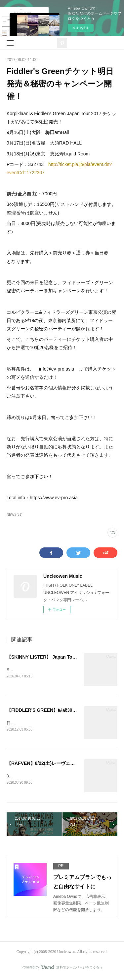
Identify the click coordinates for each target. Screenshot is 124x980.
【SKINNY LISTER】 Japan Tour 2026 (48, 657)
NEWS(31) (15, 515)
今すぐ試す (81, 28)
